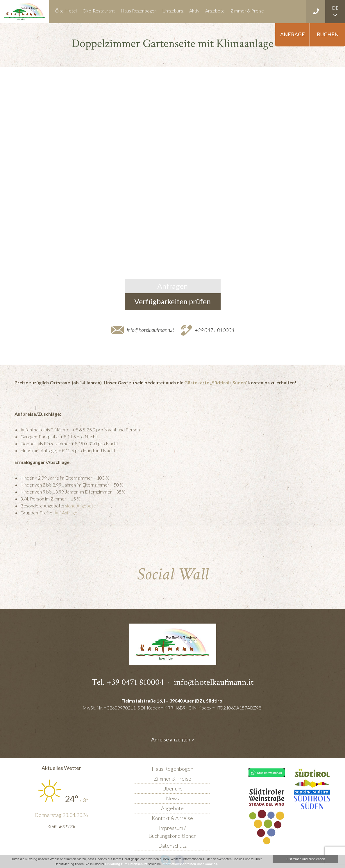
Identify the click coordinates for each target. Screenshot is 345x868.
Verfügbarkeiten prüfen (172, 301)
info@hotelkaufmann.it (150, 330)
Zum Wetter (61, 827)
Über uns (172, 788)
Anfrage (293, 34)
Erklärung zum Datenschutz (126, 864)
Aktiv (194, 11)
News (172, 798)
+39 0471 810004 (214, 330)
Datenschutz (172, 846)
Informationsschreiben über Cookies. (190, 864)
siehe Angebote (81, 506)
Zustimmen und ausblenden (305, 859)
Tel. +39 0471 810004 (128, 682)
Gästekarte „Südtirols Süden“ (216, 382)
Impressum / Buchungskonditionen (172, 832)
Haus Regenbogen (139, 11)
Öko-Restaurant (99, 11)
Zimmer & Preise (247, 11)
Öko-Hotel (66, 11)
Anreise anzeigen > (173, 739)
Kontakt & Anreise (172, 818)
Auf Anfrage (66, 513)
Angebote (215, 11)
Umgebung (173, 11)
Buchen (328, 34)
